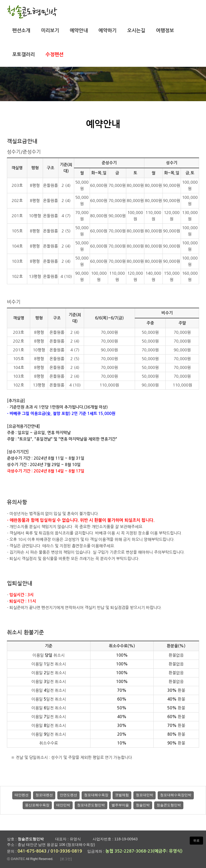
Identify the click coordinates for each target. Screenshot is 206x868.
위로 (196, 841)
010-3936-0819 (66, 851)
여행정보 (165, 31)
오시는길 (136, 31)
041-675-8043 (32, 851)
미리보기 (50, 31)
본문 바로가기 (0, 0)
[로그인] (66, 859)
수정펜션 (55, 55)
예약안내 (79, 31)
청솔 (32, 12)
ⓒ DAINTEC (16, 859)
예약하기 (108, 31)
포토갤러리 (24, 55)
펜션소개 (21, 31)
